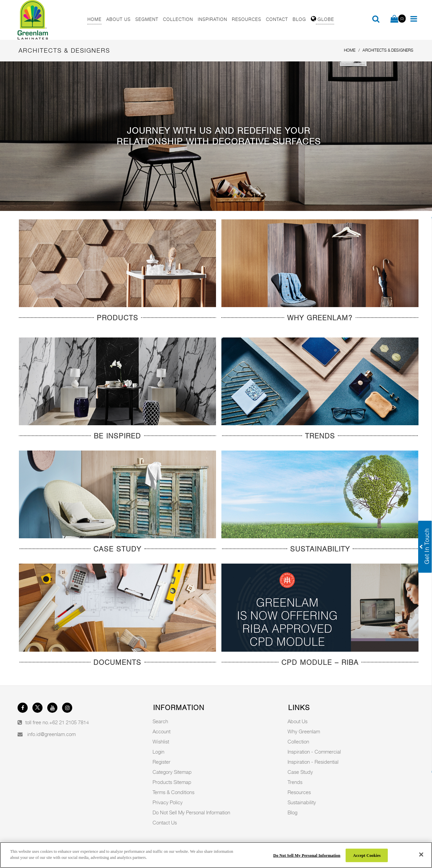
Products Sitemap (172, 782)
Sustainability (302, 802)
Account (161, 731)
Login (158, 752)
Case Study (300, 772)
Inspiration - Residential (313, 762)
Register (161, 762)
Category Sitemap (172, 772)
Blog (292, 812)
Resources (299, 792)
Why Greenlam (304, 731)
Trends (295, 782)
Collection (298, 741)
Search (160, 721)
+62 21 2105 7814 (69, 722)
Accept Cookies (367, 855)
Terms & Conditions (173, 792)
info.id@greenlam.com (51, 734)
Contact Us (165, 822)
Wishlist (161, 741)
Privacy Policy (168, 802)
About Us (298, 721)
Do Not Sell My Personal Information (191, 812)
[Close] (421, 855)
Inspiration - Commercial (314, 752)
